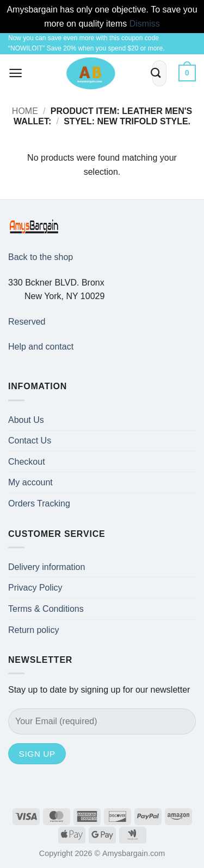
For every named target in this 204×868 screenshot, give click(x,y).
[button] (16, 73)
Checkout (27, 462)
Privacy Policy (35, 588)
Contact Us (30, 441)
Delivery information (47, 567)
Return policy (33, 630)
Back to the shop (41, 257)
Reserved (27, 322)
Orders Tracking (39, 503)
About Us (26, 420)
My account (30, 482)
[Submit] (156, 73)
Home (25, 111)
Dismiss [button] (145, 24)
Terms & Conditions (46, 609)
